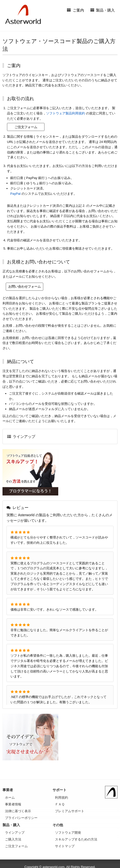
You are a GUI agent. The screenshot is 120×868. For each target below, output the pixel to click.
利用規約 (61, 798)
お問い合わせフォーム (24, 287)
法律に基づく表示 (18, 811)
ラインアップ (21, 437)
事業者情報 (13, 804)
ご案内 (75, 10)
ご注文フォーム (26, 127)
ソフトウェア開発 (68, 833)
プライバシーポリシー (21, 818)
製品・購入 (103, 10)
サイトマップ (65, 846)
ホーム (10, 798)
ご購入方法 (13, 839)
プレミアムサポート (70, 811)
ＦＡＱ (60, 804)
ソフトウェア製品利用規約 (65, 113)
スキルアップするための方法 (76, 839)
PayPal (15, 194)
